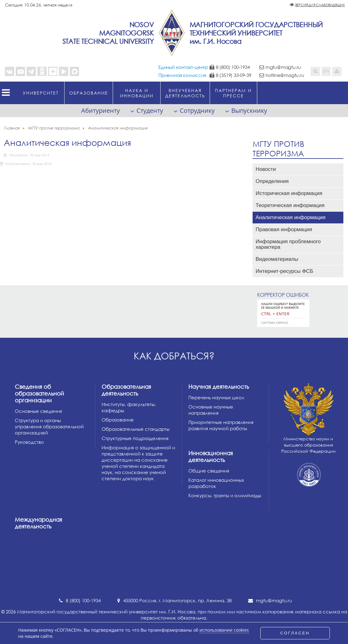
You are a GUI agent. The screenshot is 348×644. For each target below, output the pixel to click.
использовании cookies (224, 630)
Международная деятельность (38, 523)
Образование (118, 420)
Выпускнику (249, 110)
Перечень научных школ (216, 397)
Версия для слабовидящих (320, 5)
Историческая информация (289, 193)
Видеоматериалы (277, 259)
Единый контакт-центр (183, 67)
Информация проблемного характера (288, 244)
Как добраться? (174, 356)
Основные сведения (38, 411)
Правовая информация (284, 229)
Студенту (150, 110)
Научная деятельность (219, 387)
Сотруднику (197, 110)
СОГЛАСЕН (295, 633)
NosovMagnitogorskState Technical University (108, 33)
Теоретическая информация (290, 205)
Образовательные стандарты (136, 429)
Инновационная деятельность (211, 456)
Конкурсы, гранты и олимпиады (225, 495)
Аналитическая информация (291, 217)
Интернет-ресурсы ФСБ (285, 271)
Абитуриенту (101, 110)
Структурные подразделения (135, 438)
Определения (272, 181)
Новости (266, 169)
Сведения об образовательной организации (39, 393)
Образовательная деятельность (126, 390)
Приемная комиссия (182, 75)
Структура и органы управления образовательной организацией (49, 426)
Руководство (29, 442)
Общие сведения (209, 471)
